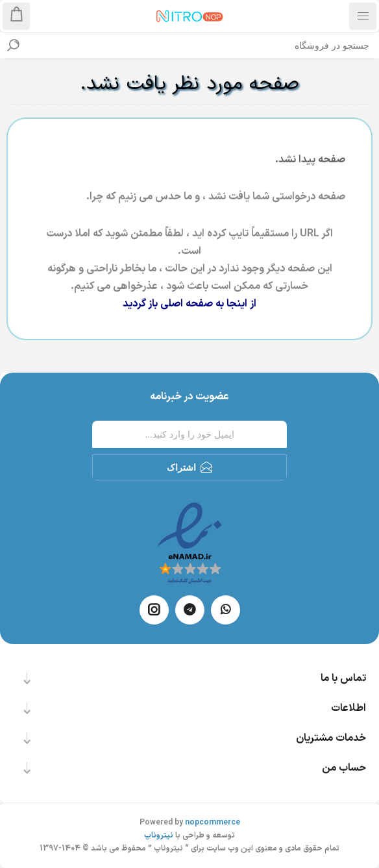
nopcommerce (213, 823)
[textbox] (202, 45)
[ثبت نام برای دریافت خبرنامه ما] (189, 434)
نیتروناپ (159, 836)
